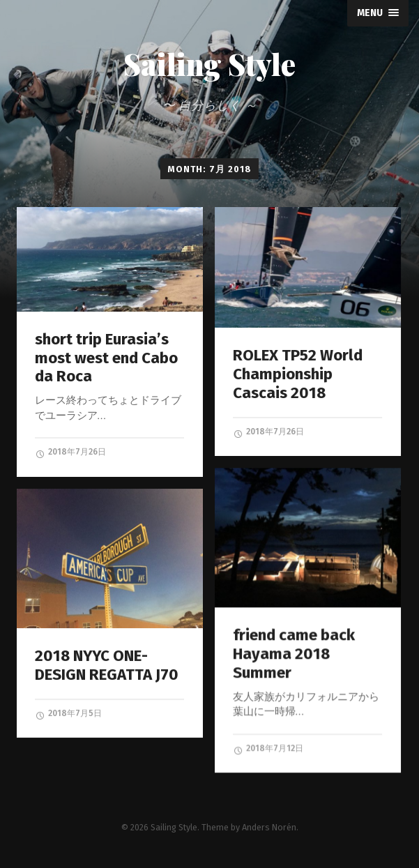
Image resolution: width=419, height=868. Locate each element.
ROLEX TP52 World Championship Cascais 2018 (298, 374)
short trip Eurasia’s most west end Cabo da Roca (106, 358)
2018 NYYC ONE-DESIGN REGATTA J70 (107, 665)
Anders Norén (269, 826)
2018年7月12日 (268, 749)
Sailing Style (209, 64)
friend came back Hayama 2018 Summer (294, 654)
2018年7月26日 (70, 452)
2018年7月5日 (68, 714)
